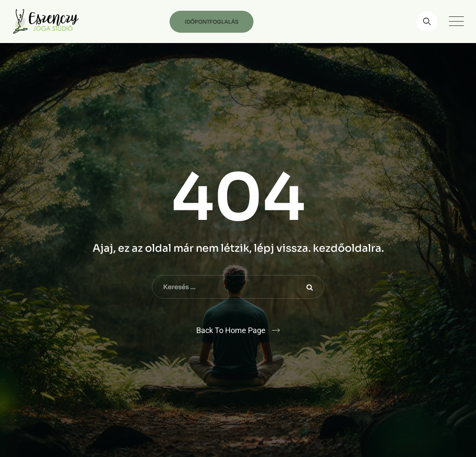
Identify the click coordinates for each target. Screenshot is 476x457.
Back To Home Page (231, 330)
